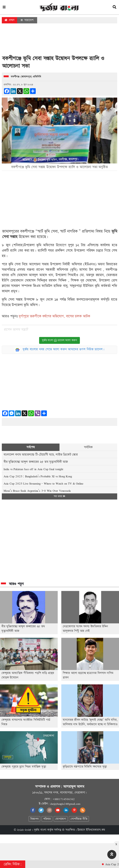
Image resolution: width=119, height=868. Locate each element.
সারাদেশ (27, 20)
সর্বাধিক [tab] (88, 447)
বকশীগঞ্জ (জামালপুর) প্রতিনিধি (26, 77)
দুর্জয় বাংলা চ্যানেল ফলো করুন (59, 340)
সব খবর (59, 496)
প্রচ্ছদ (9, 20)
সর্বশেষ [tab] (31, 447)
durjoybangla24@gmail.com (65, 804)
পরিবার (47, 819)
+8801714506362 (64, 799)
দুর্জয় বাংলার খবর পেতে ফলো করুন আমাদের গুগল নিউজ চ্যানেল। (64, 349)
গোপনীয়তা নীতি (79, 819)
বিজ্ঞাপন (34, 819)
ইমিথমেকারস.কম (96, 830)
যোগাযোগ (61, 819)
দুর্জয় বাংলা (40, 830)
